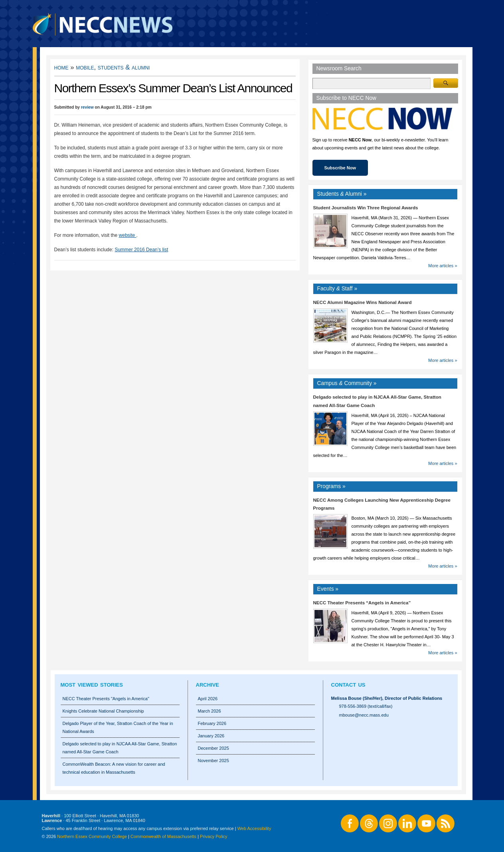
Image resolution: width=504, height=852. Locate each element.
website (128, 235)
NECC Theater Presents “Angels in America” (362, 603)
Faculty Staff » (337, 289)
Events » (328, 589)
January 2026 (211, 736)
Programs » (331, 486)
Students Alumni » (342, 194)
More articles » (443, 266)
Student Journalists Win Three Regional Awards (366, 208)
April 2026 (208, 699)
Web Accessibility (254, 828)
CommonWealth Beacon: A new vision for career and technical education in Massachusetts (114, 768)
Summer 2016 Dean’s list (141, 250)
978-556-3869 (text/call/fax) (366, 706)
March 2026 (210, 711)
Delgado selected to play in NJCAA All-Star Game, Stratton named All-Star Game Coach (120, 748)
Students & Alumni (124, 67)
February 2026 (212, 723)
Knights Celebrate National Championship (103, 711)
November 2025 (213, 761)
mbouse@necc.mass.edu (364, 715)
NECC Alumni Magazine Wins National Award (363, 302)
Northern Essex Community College (92, 836)
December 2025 (213, 748)
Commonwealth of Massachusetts (163, 836)
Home (61, 67)
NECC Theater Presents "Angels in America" (106, 699)
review (87, 107)
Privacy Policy (213, 836)
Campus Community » (347, 383)
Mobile (85, 67)
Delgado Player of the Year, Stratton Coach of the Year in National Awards (118, 727)
